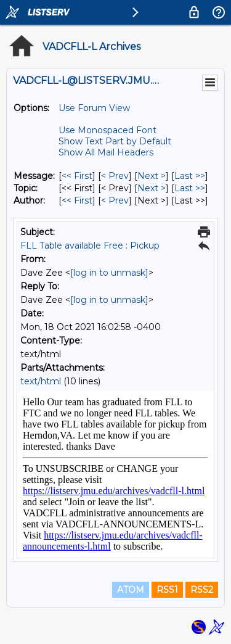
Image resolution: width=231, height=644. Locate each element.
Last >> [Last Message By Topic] (190, 188)
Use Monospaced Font (107, 130)
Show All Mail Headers (106, 152)
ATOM (131, 590)
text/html (41, 381)
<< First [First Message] (77, 176)
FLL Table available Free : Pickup (90, 246)
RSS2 (202, 590)
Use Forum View (94, 108)
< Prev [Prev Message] (115, 176)
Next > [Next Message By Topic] (152, 188)
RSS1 (167, 590)
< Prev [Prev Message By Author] (115, 200)
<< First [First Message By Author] (77, 200)
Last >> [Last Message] (190, 176)
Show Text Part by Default (115, 141)
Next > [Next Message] (152, 176)
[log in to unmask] (109, 273)
